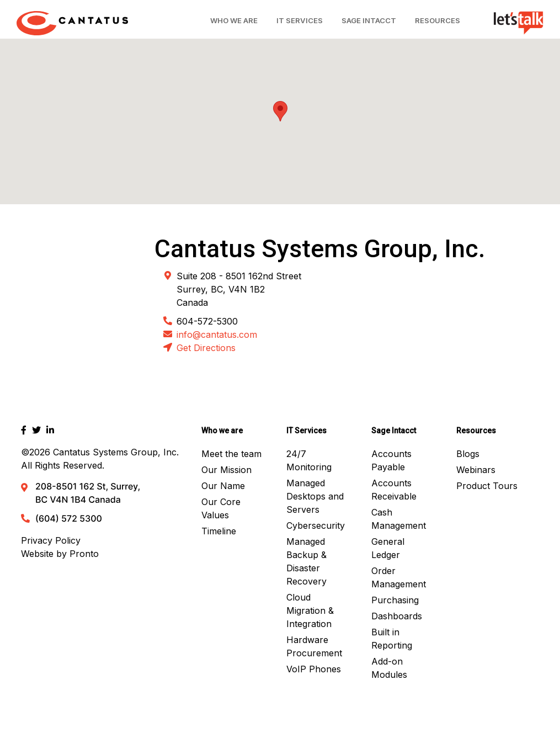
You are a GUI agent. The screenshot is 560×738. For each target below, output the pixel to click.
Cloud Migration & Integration (310, 610)
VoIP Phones (314, 669)
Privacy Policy (51, 540)
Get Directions (206, 348)
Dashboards (397, 616)
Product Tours (487, 486)
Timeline (219, 531)
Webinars (476, 470)
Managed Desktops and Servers (315, 496)
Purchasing (395, 600)
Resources (438, 20)
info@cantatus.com (217, 335)
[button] (280, 111)
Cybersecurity (316, 525)
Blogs (468, 454)
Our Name (223, 486)
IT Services (300, 20)
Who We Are (234, 20)
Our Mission (226, 470)
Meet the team (231, 454)
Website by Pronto (60, 554)
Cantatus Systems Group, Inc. (116, 452)
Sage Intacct (369, 20)
